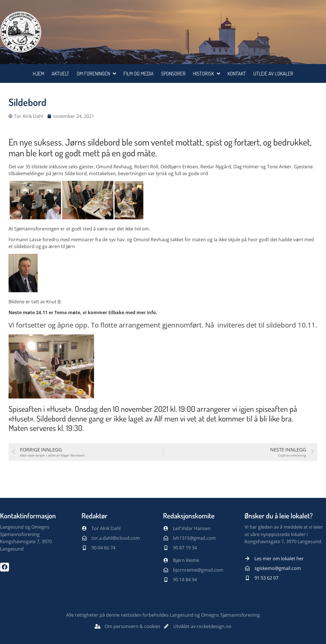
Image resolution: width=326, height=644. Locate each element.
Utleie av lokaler (273, 73)
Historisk (206, 73)
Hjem (38, 73)
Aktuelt (60, 73)
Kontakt (237, 73)
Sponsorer (173, 73)
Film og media (138, 73)
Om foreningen (96, 73)
